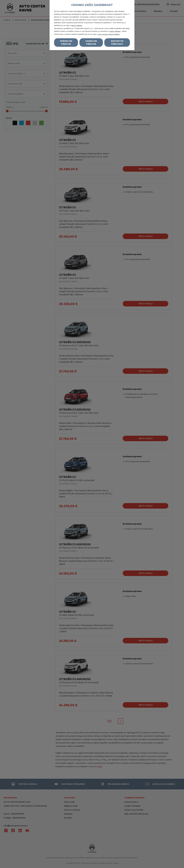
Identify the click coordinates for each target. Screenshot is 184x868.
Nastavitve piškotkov (117, 43)
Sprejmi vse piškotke (66, 43)
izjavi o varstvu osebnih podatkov (109, 34)
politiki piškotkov (77, 26)
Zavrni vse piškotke (91, 43)
